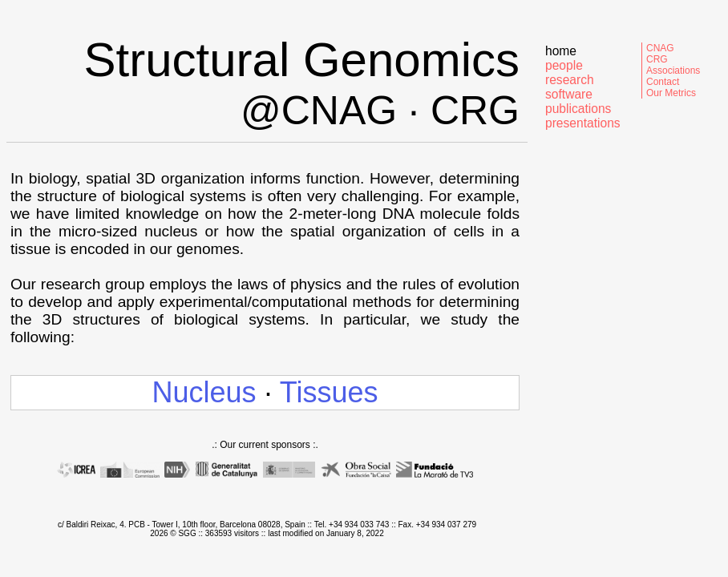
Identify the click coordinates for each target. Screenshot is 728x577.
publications (578, 109)
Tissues (329, 392)
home (561, 51)
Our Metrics (671, 93)
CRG (657, 59)
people (564, 65)
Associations (673, 71)
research (570, 80)
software (569, 94)
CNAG (660, 48)
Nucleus (204, 392)
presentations (583, 123)
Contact (663, 82)
